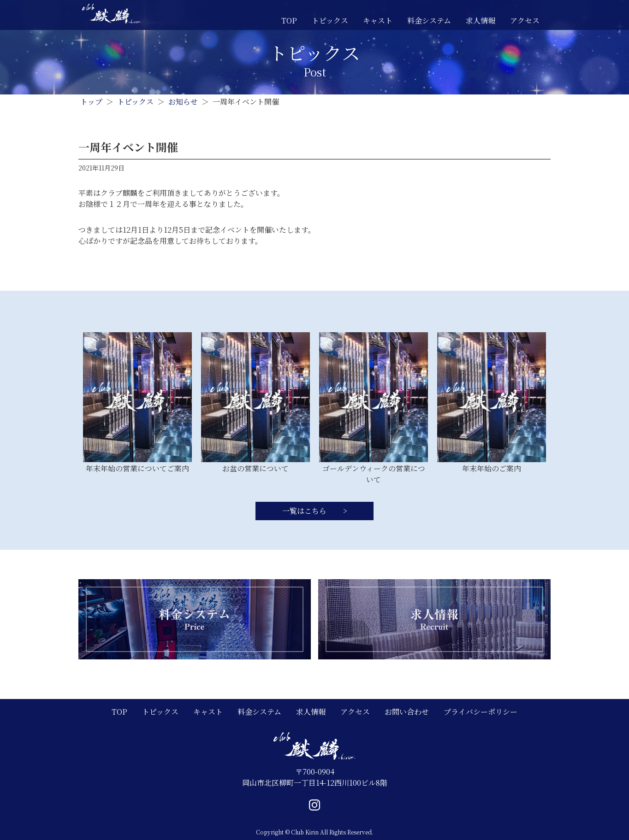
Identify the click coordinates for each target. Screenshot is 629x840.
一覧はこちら (305, 511)
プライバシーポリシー (481, 712)
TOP (289, 21)
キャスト (378, 21)
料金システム (429, 21)
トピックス (330, 21)
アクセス (525, 21)
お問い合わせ (407, 712)
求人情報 (481, 21)
